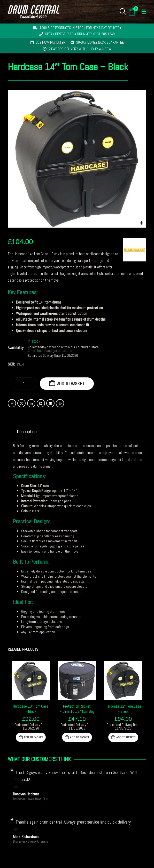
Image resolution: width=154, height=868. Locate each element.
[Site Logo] (33, 12)
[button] (123, 12)
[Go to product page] (31, 681)
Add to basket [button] (33, 737)
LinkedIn (31, 403)
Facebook (12, 403)
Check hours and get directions (50, 351)
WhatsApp (60, 403)
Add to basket (71, 383)
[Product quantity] (24, 384)
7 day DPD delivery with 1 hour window (80, 49)
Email (50, 403)
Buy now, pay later (51, 42)
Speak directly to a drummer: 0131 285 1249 (80, 34)
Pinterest (41, 403)
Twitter (21, 403)
